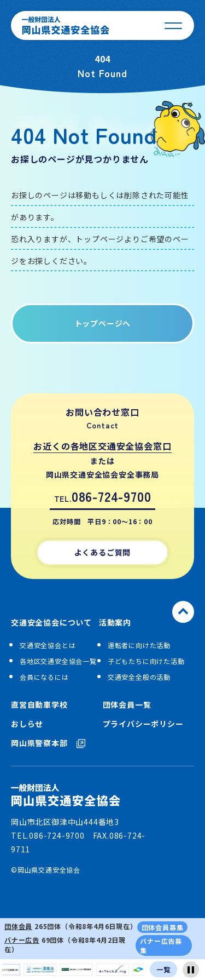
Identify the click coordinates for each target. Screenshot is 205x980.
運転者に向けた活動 (139, 645)
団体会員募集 (163, 927)
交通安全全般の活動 (139, 677)
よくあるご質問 (103, 552)
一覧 (163, 969)
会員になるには (44, 677)
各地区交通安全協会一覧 (58, 661)
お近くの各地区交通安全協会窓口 (102, 446)
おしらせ (27, 724)
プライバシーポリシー (143, 724)
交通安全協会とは (48, 645)
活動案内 (115, 623)
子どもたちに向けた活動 (146, 661)
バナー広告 (22, 940)
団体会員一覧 (127, 705)
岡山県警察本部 (48, 743)
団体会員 (18, 926)
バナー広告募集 (161, 945)
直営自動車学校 (39, 705)
